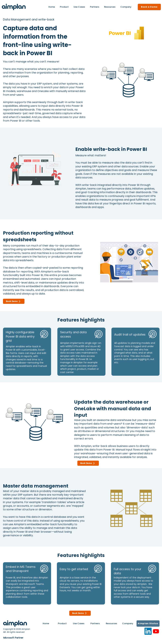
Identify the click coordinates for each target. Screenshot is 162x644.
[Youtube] (156, 631)
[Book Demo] (14, 301)
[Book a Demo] (149, 7)
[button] (110, 7)
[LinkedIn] (148, 631)
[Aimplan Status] (148, 624)
